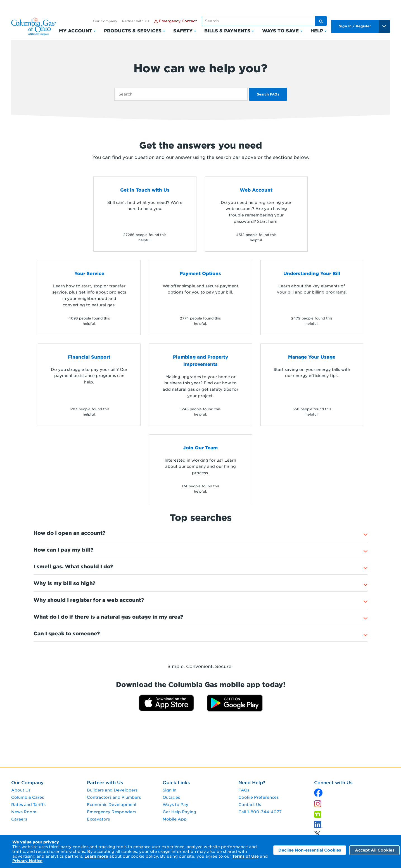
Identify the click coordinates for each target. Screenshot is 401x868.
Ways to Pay (175, 805)
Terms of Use (245, 856)
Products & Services (133, 31)
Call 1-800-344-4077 (260, 812)
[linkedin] (317, 833)
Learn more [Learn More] (96, 856)
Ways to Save (280, 31)
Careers (19, 819)
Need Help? (252, 783)
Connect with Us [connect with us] (333, 783)
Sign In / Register (355, 26)
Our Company (105, 21)
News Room (24, 812)
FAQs (244, 790)
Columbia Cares (28, 797)
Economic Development (112, 805)
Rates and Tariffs (28, 805)
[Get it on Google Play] (235, 703)
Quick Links (176, 783)
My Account (76, 31)
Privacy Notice (27, 861)
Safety (183, 31)
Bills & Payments (227, 31)
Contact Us (250, 805)
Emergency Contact (175, 21)
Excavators (98, 819)
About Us (21, 790)
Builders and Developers (112, 790)
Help (317, 31)
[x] (318, 791)
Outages (171, 797)
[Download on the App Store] (166, 703)
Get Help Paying (179, 812)
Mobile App (175, 819)
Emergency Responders (111, 812)
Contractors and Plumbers (114, 797)
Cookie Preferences (258, 797)
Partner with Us (136, 21)
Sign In (169, 790)
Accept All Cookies (375, 850)
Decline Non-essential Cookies (310, 850)
